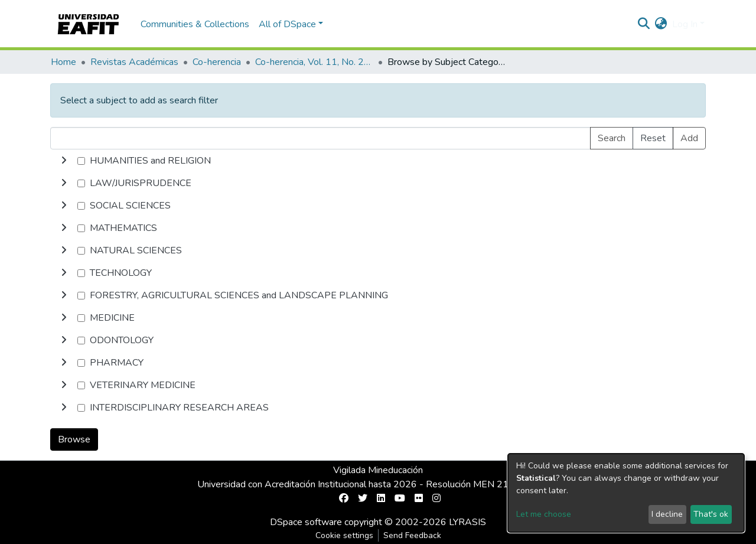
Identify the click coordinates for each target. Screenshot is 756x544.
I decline (667, 514)
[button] (661, 24)
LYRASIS (467, 522)
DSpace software (306, 522)
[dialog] (626, 493)
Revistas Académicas (134, 62)
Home (63, 62)
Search (612, 138)
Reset (653, 138)
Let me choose (544, 514)
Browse (74, 439)
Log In (685, 24)
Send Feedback (412, 535)
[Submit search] (644, 24)
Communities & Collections (195, 24)
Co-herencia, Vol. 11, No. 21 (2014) (314, 62)
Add (689, 138)
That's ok (711, 514)
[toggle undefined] (64, 161)
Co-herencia (217, 62)
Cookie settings (344, 535)
